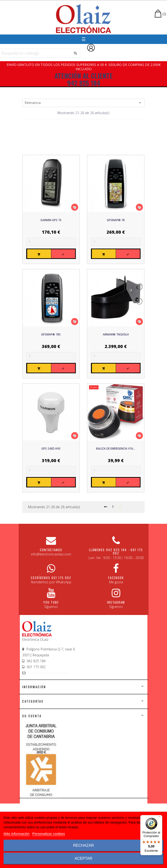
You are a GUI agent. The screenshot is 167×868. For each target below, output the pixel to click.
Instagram (116, 602)
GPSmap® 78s (51, 334)
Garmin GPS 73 (51, 220)
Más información (17, 834)
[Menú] (159, 818)
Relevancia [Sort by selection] (83, 103)
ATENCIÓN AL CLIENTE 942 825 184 (84, 79)
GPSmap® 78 (116, 220)
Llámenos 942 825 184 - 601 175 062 (116, 551)
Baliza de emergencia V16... (116, 449)
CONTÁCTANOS (51, 550)
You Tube (51, 602)
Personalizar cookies (49, 834)
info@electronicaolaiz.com (48, 673)
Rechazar (83, 845)
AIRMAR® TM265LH (116, 334)
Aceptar (83, 858)
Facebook (116, 578)
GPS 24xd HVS (51, 449)
